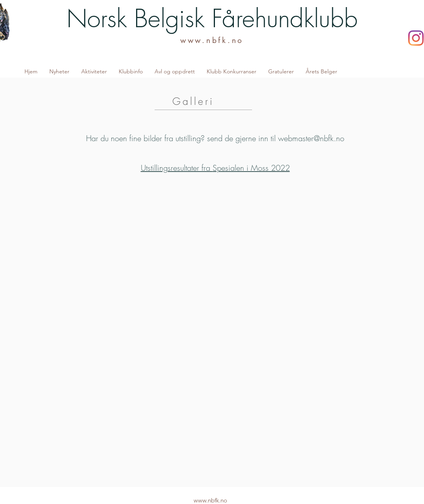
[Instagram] (416, 38)
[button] (94, 71)
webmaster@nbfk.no (311, 138)
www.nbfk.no (212, 40)
